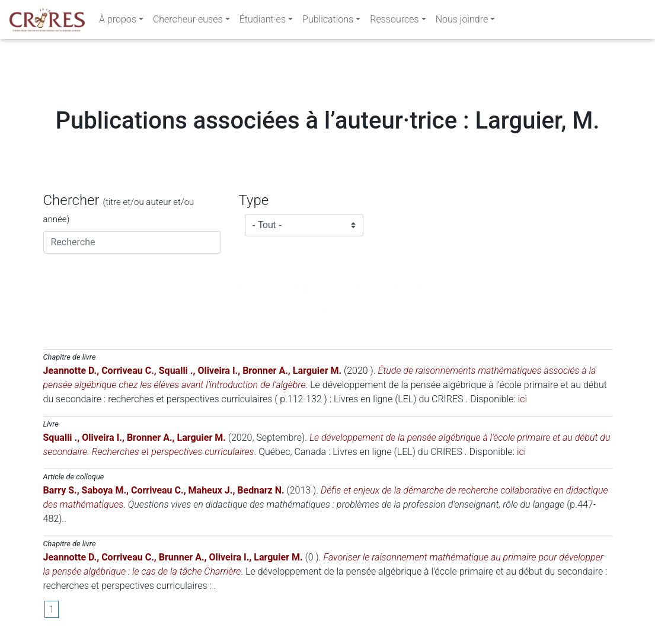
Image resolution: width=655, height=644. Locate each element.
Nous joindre (462, 22)
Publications (328, 22)
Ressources (394, 22)
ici (523, 399)
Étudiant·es (263, 22)
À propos (118, 22)
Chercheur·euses (188, 22)
